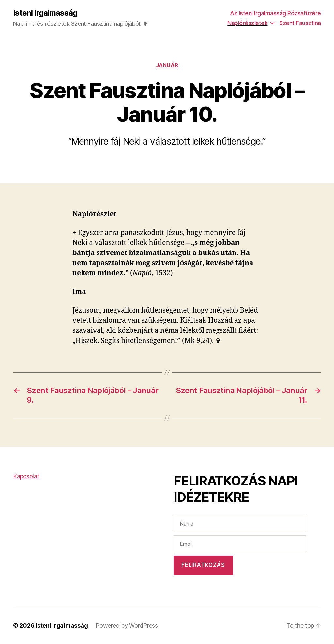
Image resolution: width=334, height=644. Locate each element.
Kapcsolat (26, 476)
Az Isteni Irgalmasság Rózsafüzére (275, 13)
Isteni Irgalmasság (45, 13)
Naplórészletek (247, 23)
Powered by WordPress (127, 626)
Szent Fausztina (300, 23)
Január (167, 65)
